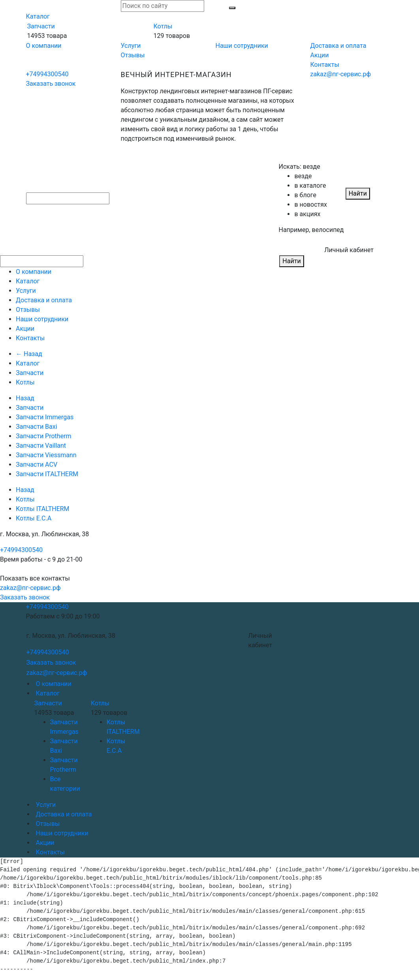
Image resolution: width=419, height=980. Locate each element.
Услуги (131, 46)
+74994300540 (47, 74)
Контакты (325, 65)
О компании (44, 46)
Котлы (163, 26)
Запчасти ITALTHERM (47, 474)
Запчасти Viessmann (46, 455)
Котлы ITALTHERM (43, 509)
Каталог (38, 16)
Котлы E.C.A (34, 518)
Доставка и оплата (338, 46)
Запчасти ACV (37, 465)
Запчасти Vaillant (41, 446)
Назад (25, 398)
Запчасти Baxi (37, 427)
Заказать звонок (51, 84)
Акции (320, 55)
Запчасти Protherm (44, 436)
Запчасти (41, 26)
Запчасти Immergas (45, 417)
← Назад (29, 354)
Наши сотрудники (242, 46)
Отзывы (133, 55)
